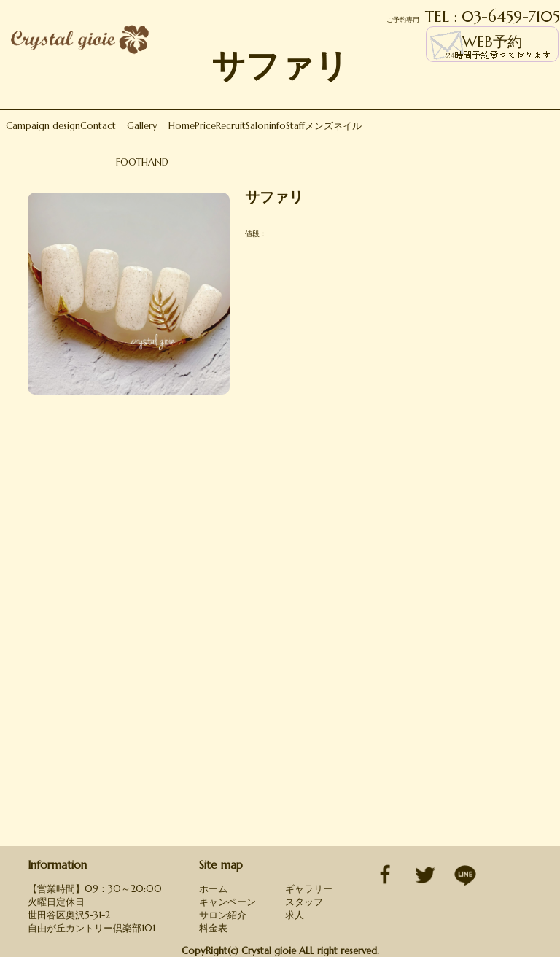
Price (205, 126)
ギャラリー (309, 889)
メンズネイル (333, 126)
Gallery (142, 126)
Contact (98, 126)
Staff (295, 126)
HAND (155, 162)
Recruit (231, 126)
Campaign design (43, 126)
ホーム (213, 889)
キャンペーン (227, 902)
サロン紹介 (223, 915)
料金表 (213, 928)
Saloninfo (266, 126)
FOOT (129, 162)
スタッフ (304, 902)
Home (182, 126)
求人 (295, 915)
